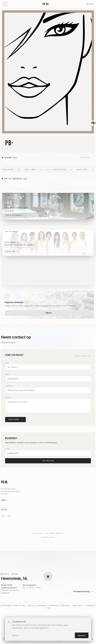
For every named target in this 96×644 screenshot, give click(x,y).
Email (7, 375)
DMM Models (66, 606)
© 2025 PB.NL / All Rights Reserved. (48, 533)
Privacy (15, 635)
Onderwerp (9, 386)
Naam (7, 363)
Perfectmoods (54, 606)
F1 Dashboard (90, 606)
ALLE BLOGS (86, 158)
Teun (49, 608)
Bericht (8, 398)
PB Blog (31, 606)
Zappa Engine (77, 606)
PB (9, 143)
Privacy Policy (48, 537)
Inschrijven (48, 461)
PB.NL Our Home (19, 606)
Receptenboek (41, 606)
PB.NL (46, 4)
